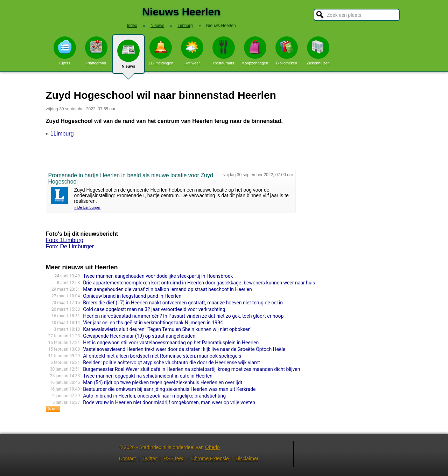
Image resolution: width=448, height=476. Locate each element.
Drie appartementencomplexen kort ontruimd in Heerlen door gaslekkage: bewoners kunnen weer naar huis (199, 283)
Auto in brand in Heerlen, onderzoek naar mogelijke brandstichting (154, 396)
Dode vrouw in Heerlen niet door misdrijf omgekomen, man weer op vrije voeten (169, 402)
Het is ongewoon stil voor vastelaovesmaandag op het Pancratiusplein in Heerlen (171, 343)
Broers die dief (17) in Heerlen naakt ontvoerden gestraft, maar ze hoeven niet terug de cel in (183, 303)
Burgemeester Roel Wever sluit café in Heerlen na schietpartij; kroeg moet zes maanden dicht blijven (191, 369)
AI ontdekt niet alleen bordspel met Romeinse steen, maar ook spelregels (162, 356)
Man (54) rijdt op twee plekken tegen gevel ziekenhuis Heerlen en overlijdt (163, 382)
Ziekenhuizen (318, 51)
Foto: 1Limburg (65, 240)
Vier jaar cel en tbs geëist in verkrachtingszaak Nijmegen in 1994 (153, 323)
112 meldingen (161, 51)
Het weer (192, 51)
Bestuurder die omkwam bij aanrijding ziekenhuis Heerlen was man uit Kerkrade (169, 389)
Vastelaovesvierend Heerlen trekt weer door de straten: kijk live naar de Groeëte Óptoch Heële (184, 349)
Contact (127, 458)
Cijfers (65, 51)
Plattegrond (96, 51)
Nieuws (128, 57)
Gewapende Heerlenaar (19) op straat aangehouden (139, 336)
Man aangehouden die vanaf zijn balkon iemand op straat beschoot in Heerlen (167, 289)
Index (132, 26)
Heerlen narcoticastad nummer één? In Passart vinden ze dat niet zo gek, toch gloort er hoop (183, 316)
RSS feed (174, 458)
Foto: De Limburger (70, 246)
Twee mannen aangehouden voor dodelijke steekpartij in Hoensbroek (158, 276)
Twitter (150, 458)
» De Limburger (87, 207)
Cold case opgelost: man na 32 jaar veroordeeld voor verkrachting (154, 309)
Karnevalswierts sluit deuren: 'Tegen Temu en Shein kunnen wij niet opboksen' (167, 329)
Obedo (212, 447)
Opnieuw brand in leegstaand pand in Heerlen (132, 296)
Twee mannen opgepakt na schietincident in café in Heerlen (148, 376)
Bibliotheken (287, 51)
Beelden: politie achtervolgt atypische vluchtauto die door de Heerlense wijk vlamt (171, 363)
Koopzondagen (255, 51)
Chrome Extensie (210, 458)
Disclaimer (247, 458)
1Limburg (62, 134)
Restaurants (224, 51)
